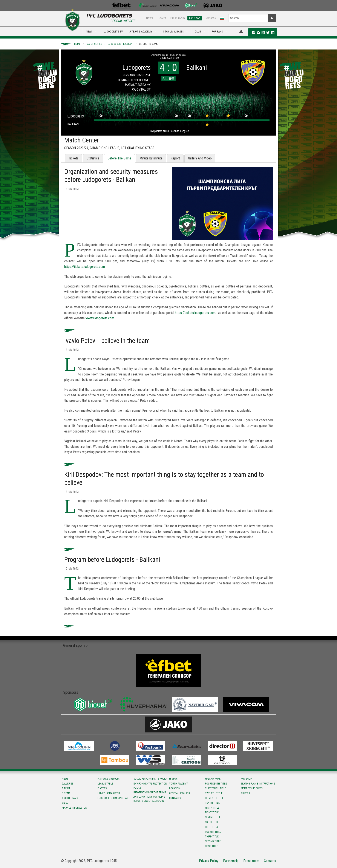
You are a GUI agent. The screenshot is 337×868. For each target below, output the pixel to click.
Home (77, 44)
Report (175, 158)
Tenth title (212, 803)
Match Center (94, 44)
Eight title (212, 812)
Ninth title (212, 808)
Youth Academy (178, 784)
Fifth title (212, 827)
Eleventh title (214, 798)
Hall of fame (213, 779)
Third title (212, 837)
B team (66, 793)
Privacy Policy (209, 861)
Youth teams (70, 798)
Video (65, 803)
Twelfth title (214, 793)
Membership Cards (252, 788)
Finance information (74, 808)
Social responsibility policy (151, 779)
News (150, 18)
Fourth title (213, 832)
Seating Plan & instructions (258, 784)
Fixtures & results (109, 779)
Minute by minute (151, 158)
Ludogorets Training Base (113, 798)
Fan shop (195, 18)
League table (105, 784)
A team (66, 788)
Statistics (93, 158)
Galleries (67, 784)
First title (211, 846)
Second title (213, 841)
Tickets (162, 18)
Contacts (210, 18)
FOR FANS (217, 32)
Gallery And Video (200, 158)
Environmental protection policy (150, 786)
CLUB (198, 32)
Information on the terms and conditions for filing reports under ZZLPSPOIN (150, 797)
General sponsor (179, 793)
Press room (178, 18)
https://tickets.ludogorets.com (85, 267)
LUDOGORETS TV (113, 32)
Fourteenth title (216, 784)
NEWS (89, 32)
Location (175, 788)
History (174, 779)
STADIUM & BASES (173, 32)
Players (102, 788)
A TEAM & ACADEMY (141, 32)
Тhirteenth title (216, 788)
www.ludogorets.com (100, 318)
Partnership (231, 861)
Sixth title (212, 822)
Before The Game (149, 44)
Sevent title (213, 817)
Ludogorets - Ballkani (120, 44)
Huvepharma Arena (109, 793)
